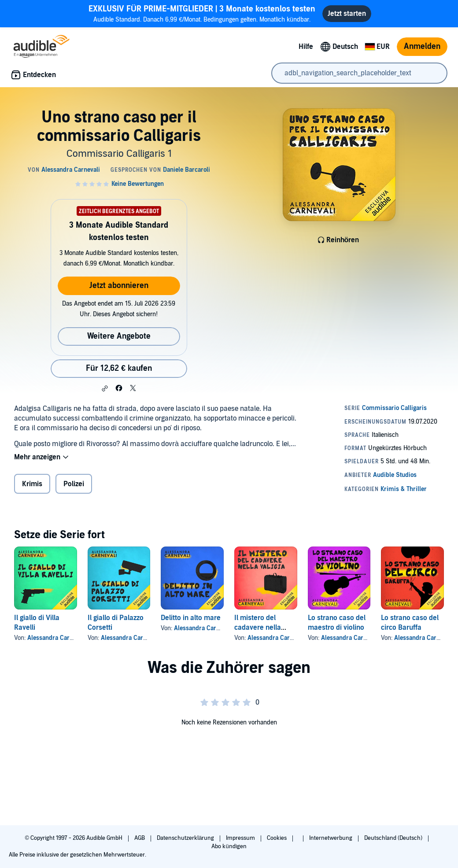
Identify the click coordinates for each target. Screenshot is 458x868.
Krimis (32, 484)
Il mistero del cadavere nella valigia (258, 628)
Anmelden (422, 46)
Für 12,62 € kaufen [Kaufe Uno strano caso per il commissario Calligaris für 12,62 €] (119, 368)
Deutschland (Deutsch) (394, 838)
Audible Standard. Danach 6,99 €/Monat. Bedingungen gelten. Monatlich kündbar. (202, 13)
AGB (140, 838)
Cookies (277, 838)
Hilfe (306, 47)
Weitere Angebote (119, 336)
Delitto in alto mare (191, 618)
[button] (105, 388)
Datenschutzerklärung (186, 838)
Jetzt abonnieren (119, 286)
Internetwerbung (331, 838)
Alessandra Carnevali (57, 638)
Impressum (241, 838)
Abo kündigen (229, 846)
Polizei (74, 484)
